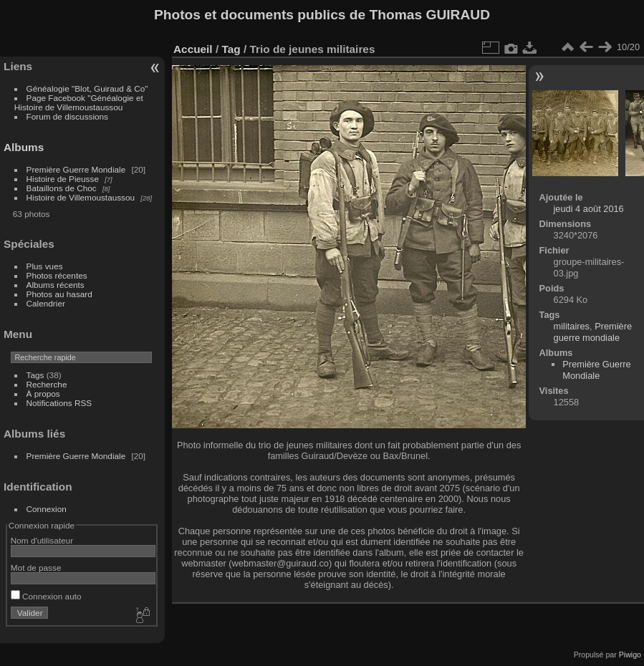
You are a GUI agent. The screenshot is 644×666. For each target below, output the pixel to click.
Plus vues (45, 266)
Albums (24, 147)
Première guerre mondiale (593, 332)
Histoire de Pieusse (63, 179)
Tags (35, 375)
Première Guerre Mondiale (76, 169)
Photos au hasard (59, 294)
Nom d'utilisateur (42, 540)
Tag (231, 49)
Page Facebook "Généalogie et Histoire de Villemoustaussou (79, 102)
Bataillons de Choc (62, 188)
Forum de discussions (67, 116)
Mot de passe (36, 568)
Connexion (47, 509)
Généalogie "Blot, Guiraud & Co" (87, 88)
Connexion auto (46, 596)
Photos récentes (57, 275)
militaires (572, 326)
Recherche (47, 384)
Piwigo (630, 655)
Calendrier (46, 303)
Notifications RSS (59, 403)
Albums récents (56, 285)
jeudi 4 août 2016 (589, 209)
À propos (43, 394)
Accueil (193, 49)
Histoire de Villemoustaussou (81, 197)
